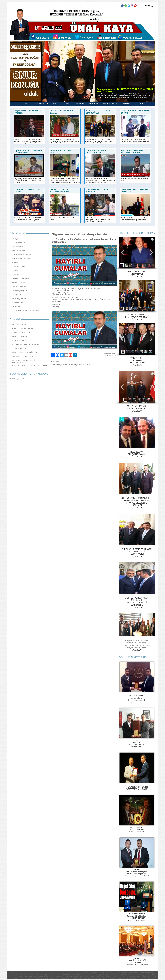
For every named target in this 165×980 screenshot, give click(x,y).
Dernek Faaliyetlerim (19, 287)
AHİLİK (67, 104)
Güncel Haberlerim (18, 243)
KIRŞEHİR (56, 104)
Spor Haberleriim (18, 247)
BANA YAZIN (127, 104)
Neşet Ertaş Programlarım (21, 291)
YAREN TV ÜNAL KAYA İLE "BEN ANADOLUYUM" (29, 366)
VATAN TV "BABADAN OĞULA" (23, 356)
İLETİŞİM (140, 104)
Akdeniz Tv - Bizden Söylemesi (22, 328)
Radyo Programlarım (19, 299)
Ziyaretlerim (16, 275)
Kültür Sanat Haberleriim (20, 279)
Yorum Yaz (107, 354)
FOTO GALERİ (94, 104)
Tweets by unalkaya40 (19, 379)
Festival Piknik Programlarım (22, 255)
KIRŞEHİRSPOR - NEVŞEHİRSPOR (25, 352)
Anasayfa (15, 239)
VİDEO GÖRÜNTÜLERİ (111, 104)
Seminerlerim (16, 307)
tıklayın (87, 365)
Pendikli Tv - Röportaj (19, 336)
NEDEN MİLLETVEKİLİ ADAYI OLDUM (25, 311)
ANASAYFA (26, 104)
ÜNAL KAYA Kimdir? (41, 104)
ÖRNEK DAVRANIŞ (19, 348)
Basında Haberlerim (19, 283)
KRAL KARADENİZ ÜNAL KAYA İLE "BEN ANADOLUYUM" (26, 361)
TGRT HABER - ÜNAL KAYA (22, 332)
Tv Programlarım (18, 295)
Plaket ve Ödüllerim (19, 251)
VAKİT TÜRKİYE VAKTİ (20, 324)
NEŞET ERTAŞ (79, 104)
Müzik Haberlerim (18, 303)
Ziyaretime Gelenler (19, 267)
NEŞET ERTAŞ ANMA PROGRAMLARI (25, 344)
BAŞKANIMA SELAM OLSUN (22, 340)
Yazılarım (15, 263)
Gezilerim (15, 271)
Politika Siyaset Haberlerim (21, 259)
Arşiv (113, 354)
